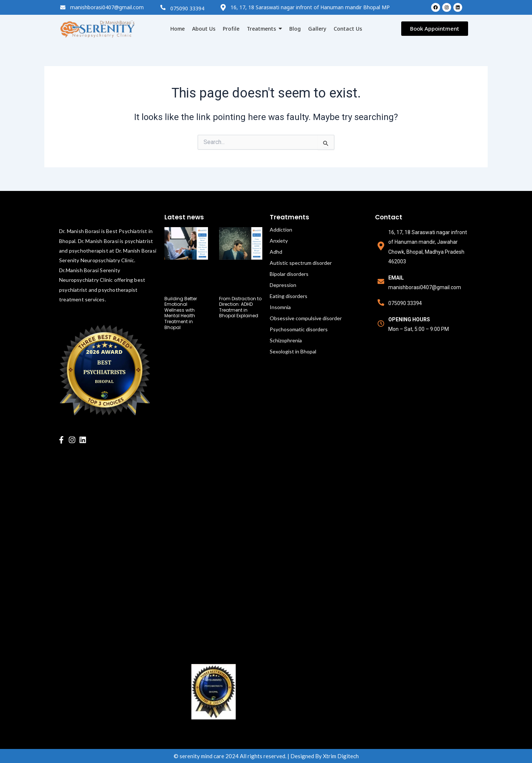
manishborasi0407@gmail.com (107, 7)
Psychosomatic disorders (299, 329)
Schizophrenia (286, 340)
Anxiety (279, 241)
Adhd (276, 252)
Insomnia (280, 307)
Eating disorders (289, 296)
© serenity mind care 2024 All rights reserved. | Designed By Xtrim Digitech (266, 756)
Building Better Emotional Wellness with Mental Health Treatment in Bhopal (181, 313)
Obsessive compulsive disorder (306, 318)
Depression (283, 285)
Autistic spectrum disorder (301, 263)
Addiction (281, 230)
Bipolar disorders (289, 274)
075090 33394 (187, 8)
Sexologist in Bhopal (293, 351)
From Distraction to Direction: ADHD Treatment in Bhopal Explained (240, 307)
